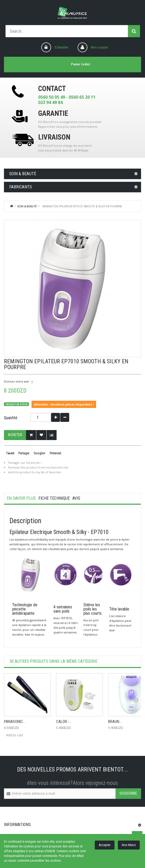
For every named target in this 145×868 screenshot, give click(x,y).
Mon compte (99, 47)
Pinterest (55, 453)
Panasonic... (15, 722)
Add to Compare (52, 435)
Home (12, 206)
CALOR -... (64, 722)
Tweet (10, 453)
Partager (24, 453)
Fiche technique (54, 498)
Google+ (39, 453)
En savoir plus (21, 498)
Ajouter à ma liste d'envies (41, 435)
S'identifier (61, 47)
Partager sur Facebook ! (25, 463)
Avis (76, 498)
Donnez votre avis (16, 381)
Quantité (11, 418)
